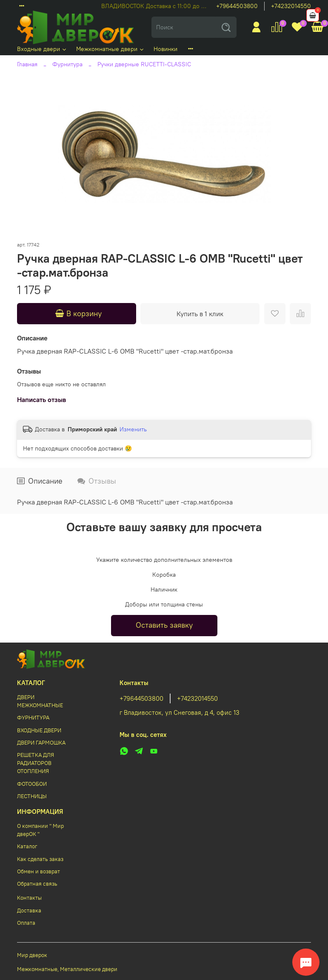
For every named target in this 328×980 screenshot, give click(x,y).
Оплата (26, 923)
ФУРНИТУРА (33, 718)
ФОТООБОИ (32, 784)
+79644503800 (237, 6)
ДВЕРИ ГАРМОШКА (41, 743)
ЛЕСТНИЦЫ (32, 796)
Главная (27, 64)
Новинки (165, 49)
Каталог (27, 846)
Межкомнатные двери (110, 49)
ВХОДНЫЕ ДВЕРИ (39, 730)
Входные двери (42, 49)
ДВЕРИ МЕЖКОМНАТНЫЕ (40, 701)
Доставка (29, 911)
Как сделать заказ (40, 859)
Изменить (133, 429)
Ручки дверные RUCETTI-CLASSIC (144, 64)
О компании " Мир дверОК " (40, 830)
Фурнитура (67, 64)
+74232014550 (291, 6)
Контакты (29, 898)
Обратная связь (37, 884)
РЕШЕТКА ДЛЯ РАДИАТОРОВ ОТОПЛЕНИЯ (36, 763)
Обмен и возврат (39, 871)
